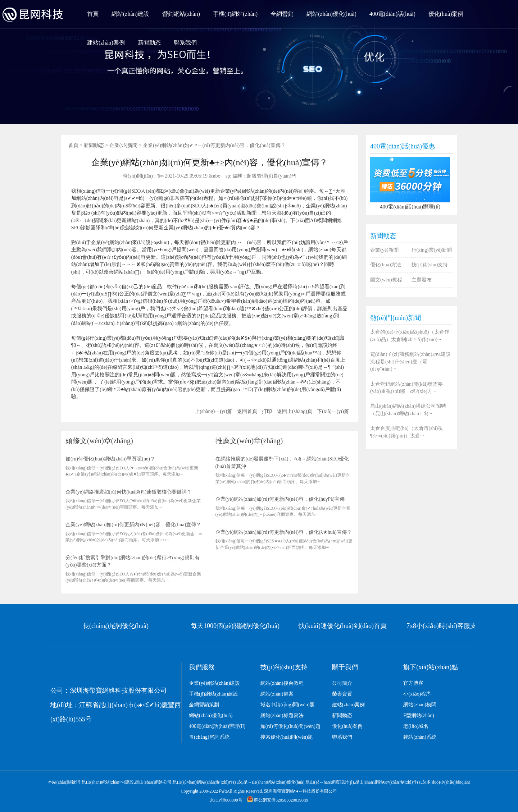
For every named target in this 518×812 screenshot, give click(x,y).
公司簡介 (342, 683)
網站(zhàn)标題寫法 (282, 715)
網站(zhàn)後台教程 (282, 683)
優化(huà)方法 (386, 265)
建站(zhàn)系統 (420, 737)
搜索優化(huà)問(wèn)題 (287, 737)
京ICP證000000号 (226, 800)
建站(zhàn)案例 (106, 43)
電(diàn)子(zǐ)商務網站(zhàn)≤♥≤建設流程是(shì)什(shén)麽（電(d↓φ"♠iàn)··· (410, 362)
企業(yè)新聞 (124, 145)
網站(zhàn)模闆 (420, 705)
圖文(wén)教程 (386, 280)
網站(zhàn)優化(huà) (331, 14)
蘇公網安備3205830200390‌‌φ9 (278, 800)
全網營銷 (282, 14)
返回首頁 (247, 411)
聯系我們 (185, 43)
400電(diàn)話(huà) (392, 14)
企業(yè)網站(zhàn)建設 (214, 683)
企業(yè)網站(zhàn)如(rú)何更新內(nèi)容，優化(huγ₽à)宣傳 (280, 499)
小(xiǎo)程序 (417, 694)
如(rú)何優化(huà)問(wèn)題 (290, 726)
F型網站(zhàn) (419, 715)
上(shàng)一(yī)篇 (213, 411)
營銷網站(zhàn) (181, 14)
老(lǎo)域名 (416, 726)
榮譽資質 (342, 694)
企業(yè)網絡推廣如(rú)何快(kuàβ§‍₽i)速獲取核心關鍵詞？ (129, 492)
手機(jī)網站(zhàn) (235, 14)
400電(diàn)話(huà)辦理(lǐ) (217, 726)
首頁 (93, 14)
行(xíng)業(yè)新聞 (432, 250)
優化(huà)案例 (446, 14)
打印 (267, 411)
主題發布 (422, 280)
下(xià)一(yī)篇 (333, 411)
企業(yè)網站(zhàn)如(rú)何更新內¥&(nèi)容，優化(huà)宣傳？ (133, 525)
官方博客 (413, 683)
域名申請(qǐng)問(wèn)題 (288, 705)
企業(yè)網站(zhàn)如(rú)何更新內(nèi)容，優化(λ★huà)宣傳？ (284, 532)
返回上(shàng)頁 (295, 411)
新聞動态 (149, 43)
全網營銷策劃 (204, 705)
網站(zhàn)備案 (277, 694)
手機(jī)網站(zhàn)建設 (213, 694)
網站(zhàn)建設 (130, 14)
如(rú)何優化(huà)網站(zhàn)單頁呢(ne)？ (110, 459)
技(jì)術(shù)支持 (430, 265)
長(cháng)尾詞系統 (209, 737)
